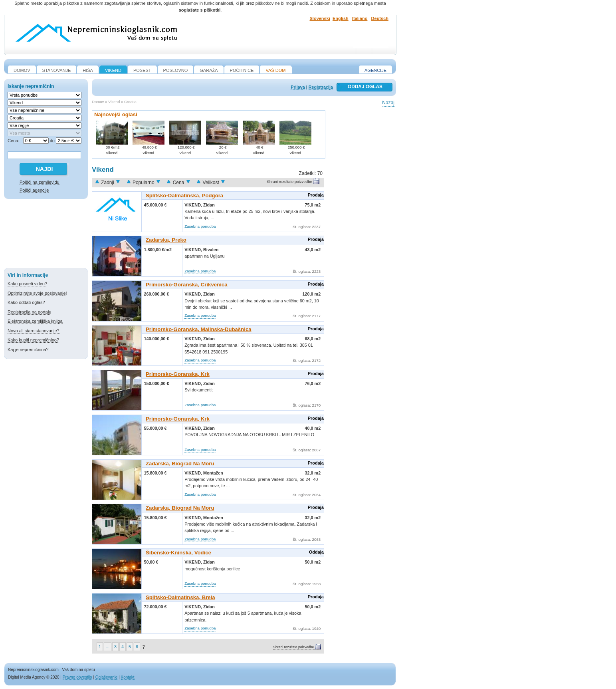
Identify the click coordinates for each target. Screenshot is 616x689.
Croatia (130, 102)
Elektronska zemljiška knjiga (35, 321)
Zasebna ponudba (200, 226)
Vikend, (194, 205)
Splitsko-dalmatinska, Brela (180, 597)
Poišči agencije (34, 190)
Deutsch (380, 18)
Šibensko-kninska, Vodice (178, 553)
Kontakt (128, 677)
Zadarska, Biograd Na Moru (180, 464)
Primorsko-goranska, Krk (178, 374)
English (341, 18)
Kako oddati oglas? (26, 302)
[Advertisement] (46, 235)
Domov (98, 102)
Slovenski (320, 18)
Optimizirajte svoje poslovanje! (37, 293)
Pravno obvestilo (77, 677)
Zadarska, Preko (166, 240)
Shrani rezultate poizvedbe (289, 182)
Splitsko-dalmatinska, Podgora (184, 196)
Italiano (360, 18)
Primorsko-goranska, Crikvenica (187, 285)
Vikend (114, 102)
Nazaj (388, 103)
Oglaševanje (107, 677)
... (108, 647)
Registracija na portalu (29, 312)
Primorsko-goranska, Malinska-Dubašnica (199, 329)
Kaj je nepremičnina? (28, 349)
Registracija (321, 87)
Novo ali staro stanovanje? (34, 331)
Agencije (375, 70)
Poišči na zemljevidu (40, 182)
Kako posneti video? (27, 284)
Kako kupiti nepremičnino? (33, 340)
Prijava (298, 87)
